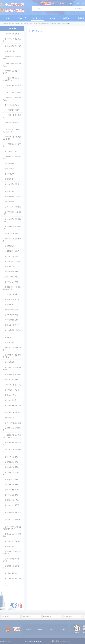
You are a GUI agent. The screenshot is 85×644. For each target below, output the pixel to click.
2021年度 (52, 24)
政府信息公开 (17, 24)
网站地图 (29, 629)
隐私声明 (52, 629)
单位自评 (59, 24)
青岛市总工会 (67, 24)
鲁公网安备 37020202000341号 (62, 641)
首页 (10, 24)
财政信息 (36, 24)
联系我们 (64, 629)
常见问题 (40, 629)
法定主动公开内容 (27, 24)
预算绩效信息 (44, 24)
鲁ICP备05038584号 (6, 641)
